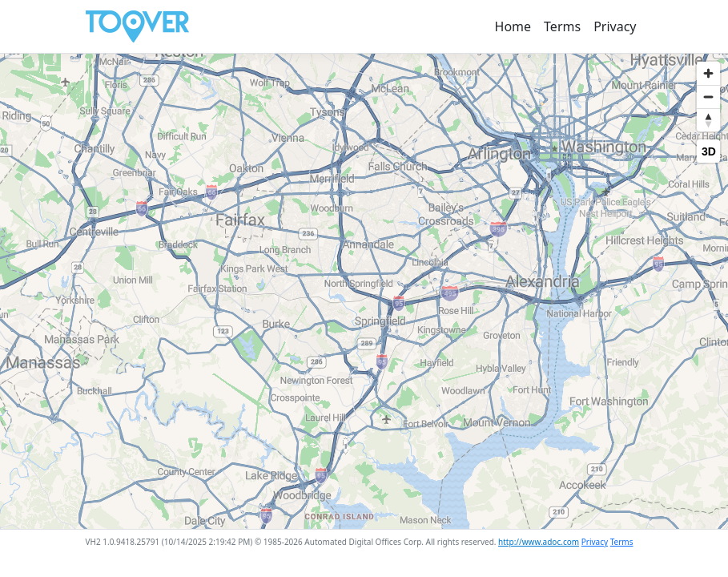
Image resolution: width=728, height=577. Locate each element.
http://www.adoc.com (539, 542)
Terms (562, 26)
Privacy (615, 26)
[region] (364, 291)
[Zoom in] (708, 73)
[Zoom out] (708, 97)
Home (513, 26)
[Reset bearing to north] (708, 120)
